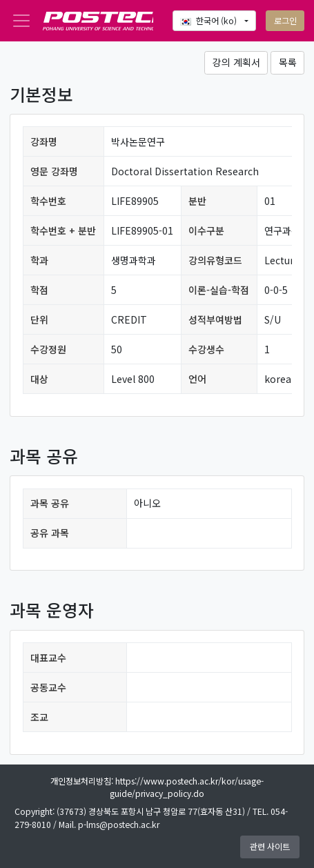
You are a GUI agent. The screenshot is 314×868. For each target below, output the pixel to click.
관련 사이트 (270, 847)
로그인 (285, 21)
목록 (288, 62)
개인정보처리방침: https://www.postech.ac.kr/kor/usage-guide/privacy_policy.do (157, 787)
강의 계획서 (236, 62)
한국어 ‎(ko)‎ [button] (209, 21)
